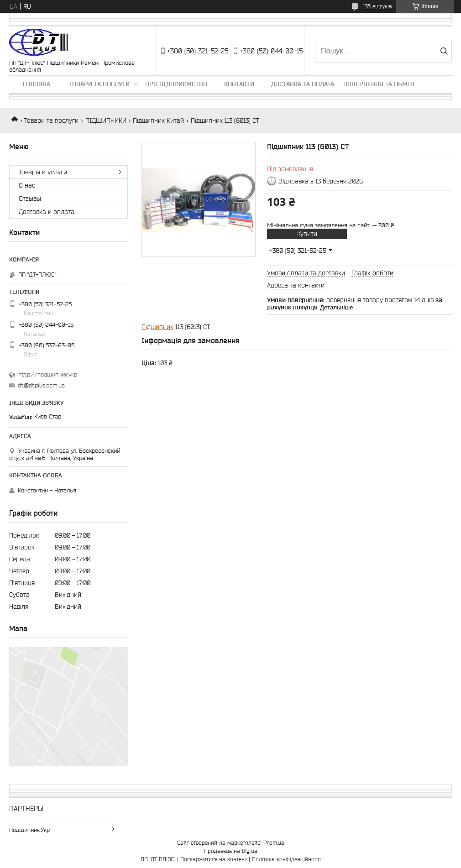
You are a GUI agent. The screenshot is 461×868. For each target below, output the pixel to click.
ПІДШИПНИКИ (106, 120)
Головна (37, 84)
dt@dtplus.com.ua (41, 385)
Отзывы (30, 199)
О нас (27, 185)
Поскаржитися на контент (214, 859)
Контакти (239, 84)
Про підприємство (176, 84)
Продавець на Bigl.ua (231, 851)
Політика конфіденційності (286, 859)
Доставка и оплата (47, 212)
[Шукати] (444, 51)
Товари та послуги (99, 84)
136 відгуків (377, 6)
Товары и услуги (43, 172)
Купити (307, 234)
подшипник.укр (29, 830)
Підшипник (157, 327)
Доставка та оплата (303, 84)
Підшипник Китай (158, 120)
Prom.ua (274, 843)
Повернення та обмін (379, 84)
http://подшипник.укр (48, 374)
